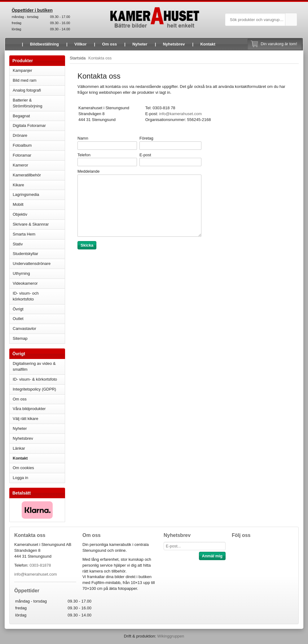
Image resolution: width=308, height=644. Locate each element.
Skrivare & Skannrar (39, 224)
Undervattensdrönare (39, 264)
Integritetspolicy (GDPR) (34, 389)
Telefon (84, 155)
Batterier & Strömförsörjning (39, 103)
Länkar (19, 448)
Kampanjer (22, 70)
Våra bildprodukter (29, 409)
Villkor (81, 44)
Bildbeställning (44, 44)
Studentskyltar (25, 254)
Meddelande (89, 171)
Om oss (110, 44)
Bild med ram (39, 80)
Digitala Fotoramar (29, 125)
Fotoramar (39, 155)
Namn (83, 138)
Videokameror (39, 283)
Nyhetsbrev (174, 44)
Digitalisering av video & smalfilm (34, 366)
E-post (145, 155)
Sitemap (20, 338)
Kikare (39, 185)
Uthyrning (21, 273)
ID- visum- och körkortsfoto (26, 296)
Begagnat (39, 116)
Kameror (39, 165)
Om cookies (23, 468)
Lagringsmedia (39, 194)
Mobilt (39, 204)
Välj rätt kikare (25, 419)
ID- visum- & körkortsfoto (35, 379)
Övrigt (18, 309)
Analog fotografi (39, 90)
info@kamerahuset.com (35, 574)
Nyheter (140, 44)
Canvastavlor (24, 328)
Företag (146, 138)
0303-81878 (40, 565)
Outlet (18, 319)
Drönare (39, 135)
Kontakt (208, 44)
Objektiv (39, 214)
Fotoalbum (39, 145)
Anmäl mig (212, 556)
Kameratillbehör (39, 175)
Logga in (20, 478)
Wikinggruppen (171, 636)
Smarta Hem (24, 234)
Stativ (39, 244)
